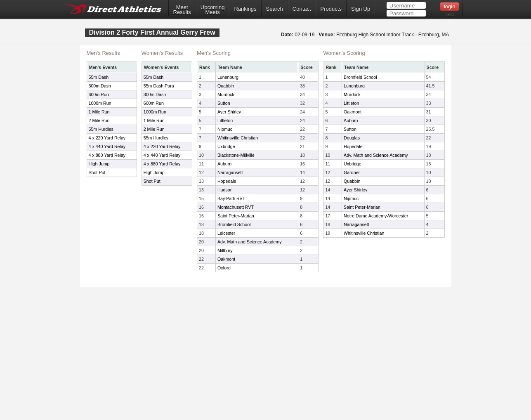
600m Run (99, 94)
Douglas (352, 138)
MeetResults (182, 10)
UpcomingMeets (213, 10)
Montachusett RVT (236, 207)
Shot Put (97, 172)
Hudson (225, 190)
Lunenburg (228, 77)
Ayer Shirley (229, 112)
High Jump (99, 164)
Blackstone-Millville (236, 155)
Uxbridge (226, 146)
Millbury (225, 250)
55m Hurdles (101, 129)
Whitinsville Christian (238, 138)
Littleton (225, 120)
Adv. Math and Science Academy (250, 242)
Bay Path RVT (231, 198)
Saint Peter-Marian (236, 216)
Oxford (224, 268)
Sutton (224, 103)
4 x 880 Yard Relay (107, 155)
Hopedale (227, 181)
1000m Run (100, 103)
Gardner (352, 172)
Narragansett (230, 172)
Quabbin (226, 86)
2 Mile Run (99, 120)
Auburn (224, 164)
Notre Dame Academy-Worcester (376, 216)
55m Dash (99, 77)
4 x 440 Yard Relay (107, 146)
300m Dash (100, 86)
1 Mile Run (99, 112)
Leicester (226, 233)
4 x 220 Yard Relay (107, 138)
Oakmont (226, 259)
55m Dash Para (159, 86)
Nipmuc (225, 129)
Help (450, 15)
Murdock (226, 94)
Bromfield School (234, 224)
